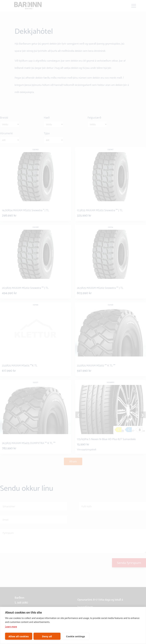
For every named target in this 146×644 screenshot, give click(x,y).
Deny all (47, 636)
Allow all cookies (19, 636)
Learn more (11, 627)
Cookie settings (76, 636)
